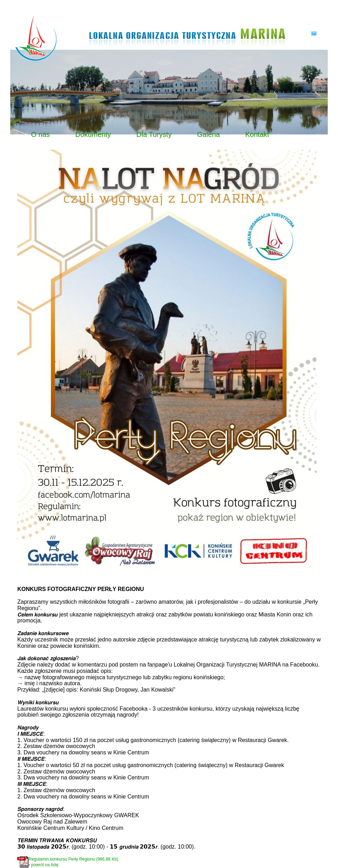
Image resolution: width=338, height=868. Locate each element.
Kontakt (257, 134)
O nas (40, 134)
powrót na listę (45, 865)
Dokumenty (93, 134)
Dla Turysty (154, 134)
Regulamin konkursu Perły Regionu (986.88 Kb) (73, 859)
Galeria (209, 134)
